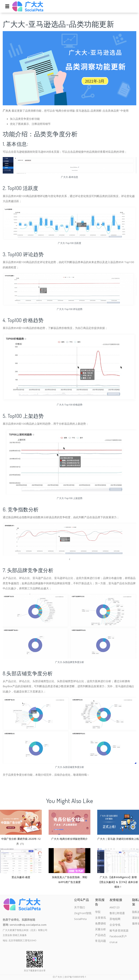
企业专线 (115, 925)
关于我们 (80, 907)
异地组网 (115, 919)
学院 (98, 912)
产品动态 (100, 935)
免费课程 (100, 924)
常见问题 (100, 941)
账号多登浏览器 (119, 931)
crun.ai (113, 943)
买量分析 (100, 930)
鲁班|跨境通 (117, 913)
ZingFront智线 (83, 913)
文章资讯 (100, 918)
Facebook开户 (118, 937)
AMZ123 (115, 907)
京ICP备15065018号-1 (75, 977)
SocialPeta (81, 919)
